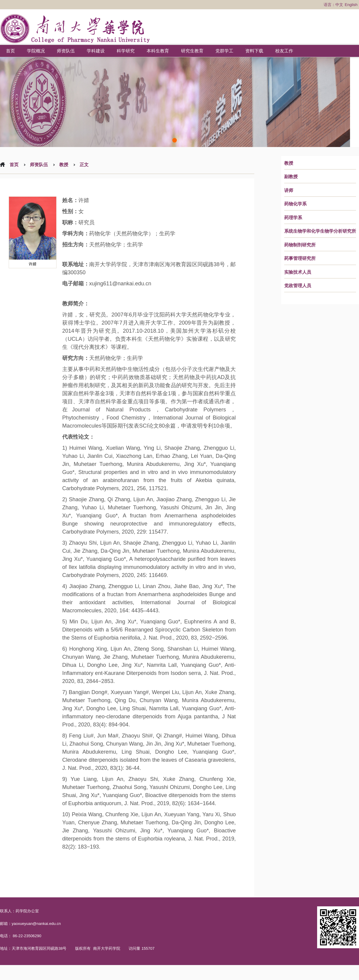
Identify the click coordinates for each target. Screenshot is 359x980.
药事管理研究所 (300, 258)
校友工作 (284, 51)
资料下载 (254, 51)
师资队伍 (66, 51)
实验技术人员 (298, 272)
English (351, 5)
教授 (289, 163)
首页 (10, 51)
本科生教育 (158, 51)
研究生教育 (192, 51)
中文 (339, 5)
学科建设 (96, 51)
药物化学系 (295, 204)
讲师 (289, 190)
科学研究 (126, 51)
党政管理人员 (298, 286)
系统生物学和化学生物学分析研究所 (320, 231)
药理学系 (293, 218)
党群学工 (224, 51)
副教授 (291, 177)
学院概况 (36, 51)
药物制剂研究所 (300, 245)
